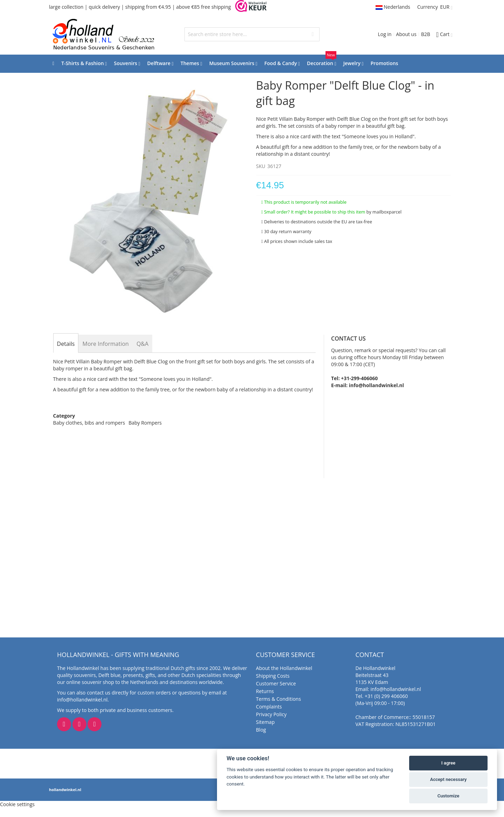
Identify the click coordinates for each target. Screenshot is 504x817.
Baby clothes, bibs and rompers (89, 423)
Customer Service (276, 683)
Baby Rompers (145, 423)
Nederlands (393, 7)
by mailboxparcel (384, 212)
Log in (384, 34)
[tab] (66, 344)
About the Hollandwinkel (284, 668)
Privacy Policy (271, 714)
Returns (265, 691)
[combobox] (252, 34)
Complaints (269, 707)
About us (406, 34)
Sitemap (265, 722)
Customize (449, 796)
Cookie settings (17, 804)
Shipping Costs (273, 676)
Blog (261, 730)
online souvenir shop (90, 682)
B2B (426, 34)
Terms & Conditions (278, 699)
